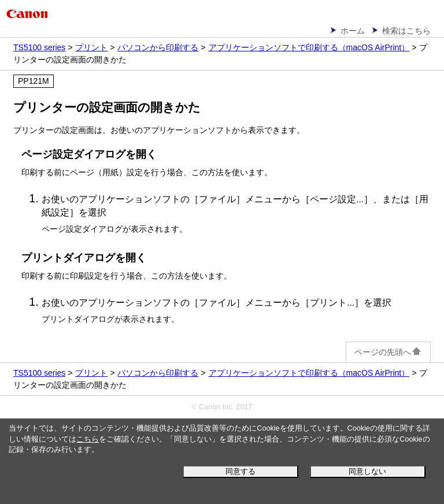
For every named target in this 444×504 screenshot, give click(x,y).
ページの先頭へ (388, 352)
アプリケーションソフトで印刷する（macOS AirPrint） (309, 47)
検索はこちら (406, 31)
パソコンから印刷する (158, 47)
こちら (88, 439)
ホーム (353, 31)
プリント (91, 47)
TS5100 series (39, 47)
